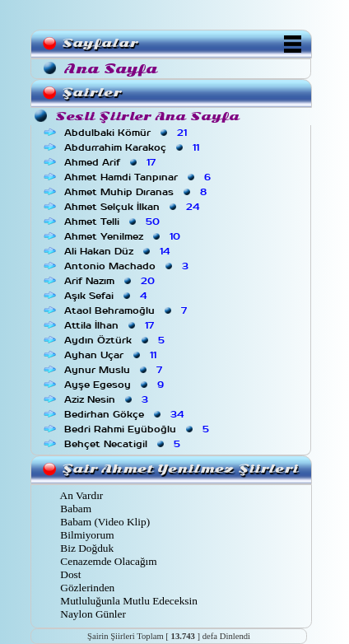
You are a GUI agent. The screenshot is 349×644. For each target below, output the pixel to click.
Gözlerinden (86, 588)
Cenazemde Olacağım (107, 561)
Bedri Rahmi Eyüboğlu (138, 429)
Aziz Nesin (108, 399)
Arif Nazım (111, 281)
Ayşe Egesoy (116, 385)
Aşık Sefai (107, 296)
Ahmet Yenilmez (124, 236)
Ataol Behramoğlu (127, 310)
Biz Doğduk (86, 548)
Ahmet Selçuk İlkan (133, 207)
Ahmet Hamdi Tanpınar (139, 177)
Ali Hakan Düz (119, 251)
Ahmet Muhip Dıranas (137, 192)
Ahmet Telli (114, 222)
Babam (74, 509)
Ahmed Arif (112, 162)
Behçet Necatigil (124, 444)
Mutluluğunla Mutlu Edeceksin (128, 601)
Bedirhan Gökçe (126, 414)
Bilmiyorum (86, 535)
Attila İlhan (111, 325)
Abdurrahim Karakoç (133, 147)
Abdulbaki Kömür (127, 133)
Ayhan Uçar (112, 355)
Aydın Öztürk (116, 340)
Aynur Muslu (115, 370)
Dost (70, 574)
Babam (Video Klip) (104, 522)
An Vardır (80, 495)
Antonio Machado (128, 266)
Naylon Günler (92, 614)
